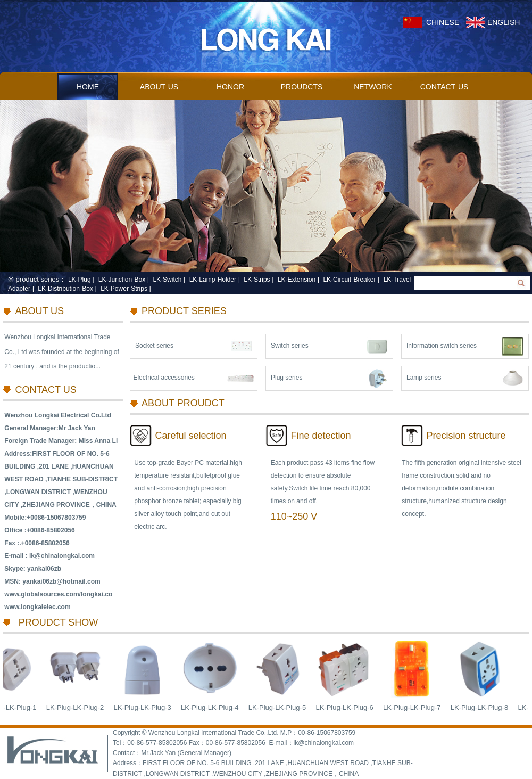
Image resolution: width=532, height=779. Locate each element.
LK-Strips (257, 280)
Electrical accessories (164, 378)
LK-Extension (297, 280)
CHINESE (443, 22)
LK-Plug (80, 280)
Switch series (290, 346)
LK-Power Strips (124, 289)
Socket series (154, 346)
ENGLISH (504, 22)
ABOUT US (159, 87)
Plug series (286, 378)
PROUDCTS (302, 87)
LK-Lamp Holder (213, 280)
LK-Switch (167, 280)
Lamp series (424, 378)
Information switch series (442, 346)
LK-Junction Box (122, 280)
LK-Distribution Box (65, 289)
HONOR (230, 87)
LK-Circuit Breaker (349, 280)
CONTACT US (444, 87)
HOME (88, 87)
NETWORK (373, 87)
